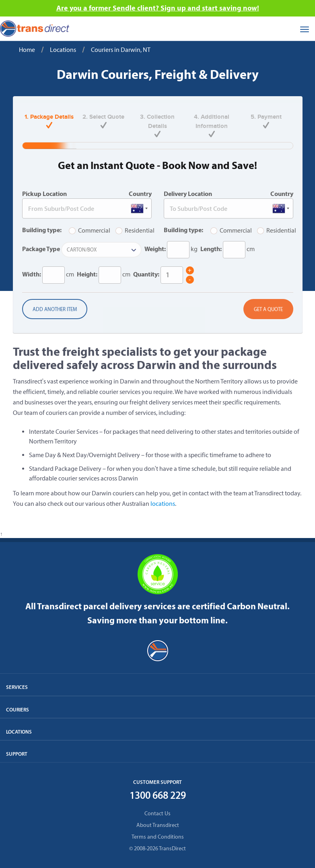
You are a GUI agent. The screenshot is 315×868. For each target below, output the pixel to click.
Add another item (55, 309)
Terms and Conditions (158, 837)
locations (163, 504)
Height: (87, 274)
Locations (63, 50)
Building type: (42, 230)
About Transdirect (158, 825)
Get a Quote (268, 309)
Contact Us (157, 813)
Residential (135, 230)
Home (27, 50)
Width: (32, 274)
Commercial (90, 230)
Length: (211, 249)
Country (140, 194)
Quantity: (146, 274)
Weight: (155, 249)
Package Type (41, 249)
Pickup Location (44, 194)
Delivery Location (188, 194)
